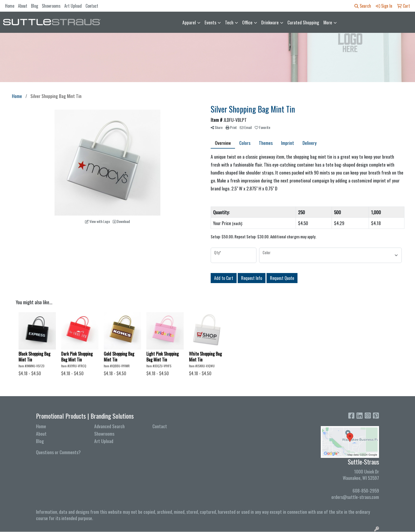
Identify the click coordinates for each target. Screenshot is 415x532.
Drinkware (270, 22)
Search (363, 6)
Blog (35, 6)
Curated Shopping (303, 22)
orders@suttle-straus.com (355, 497)
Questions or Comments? (58, 452)
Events (210, 22)
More (328, 22)
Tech (229, 22)
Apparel (189, 22)
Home (10, 6)
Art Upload (73, 6)
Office (247, 22)
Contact (92, 6)
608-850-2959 (366, 490)
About (23, 6)
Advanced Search (109, 426)
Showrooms (51, 6)
